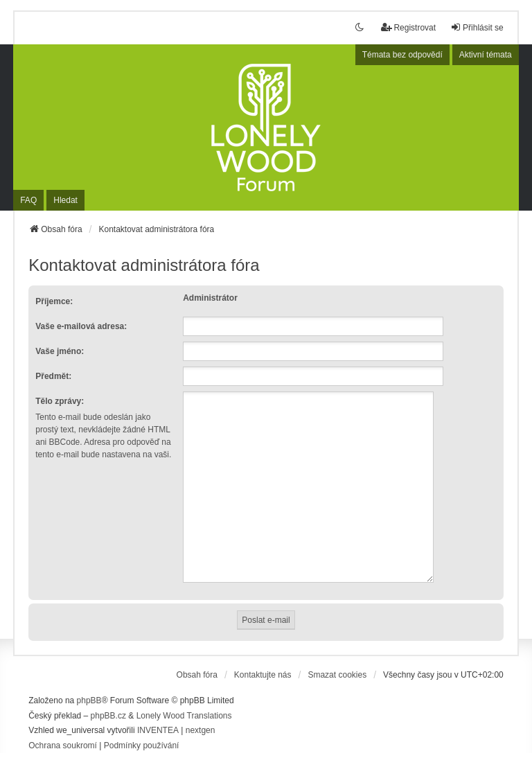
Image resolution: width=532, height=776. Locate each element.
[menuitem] (63, 730)
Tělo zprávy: (60, 401)
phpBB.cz (108, 699)
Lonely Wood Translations (184, 699)
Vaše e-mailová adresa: (81, 326)
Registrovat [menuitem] (408, 27)
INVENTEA (158, 714)
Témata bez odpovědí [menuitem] (402, 55)
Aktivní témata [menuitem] (486, 55)
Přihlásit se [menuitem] (477, 27)
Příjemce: (54, 301)
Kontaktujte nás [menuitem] (263, 658)
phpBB (89, 684)
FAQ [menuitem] (28, 200)
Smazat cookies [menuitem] (337, 658)
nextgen (201, 714)
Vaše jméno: (60, 351)
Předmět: (53, 376)
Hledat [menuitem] (65, 200)
